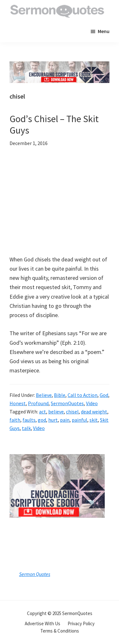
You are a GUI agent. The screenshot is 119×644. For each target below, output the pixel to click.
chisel (72, 412)
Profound (38, 403)
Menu (104, 31)
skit (94, 420)
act (43, 412)
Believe (44, 395)
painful (79, 420)
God (104, 395)
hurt (53, 420)
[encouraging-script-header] (60, 66)
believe (56, 412)
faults (29, 420)
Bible (60, 395)
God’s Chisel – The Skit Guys (54, 124)
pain (65, 420)
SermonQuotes (67, 403)
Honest (18, 403)
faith (15, 420)
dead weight (94, 412)
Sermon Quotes (35, 574)
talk (26, 428)
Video (92, 403)
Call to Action (83, 395)
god (42, 420)
